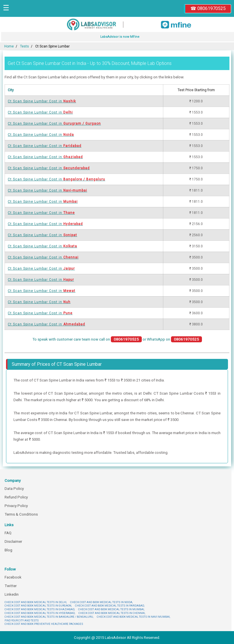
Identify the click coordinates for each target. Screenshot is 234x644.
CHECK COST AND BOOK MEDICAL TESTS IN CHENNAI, (112, 613)
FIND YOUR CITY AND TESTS (22, 620)
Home (9, 46)
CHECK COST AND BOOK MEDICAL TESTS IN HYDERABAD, (40, 613)
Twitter (11, 586)
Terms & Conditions (21, 514)
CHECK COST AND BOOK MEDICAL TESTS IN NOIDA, (101, 602)
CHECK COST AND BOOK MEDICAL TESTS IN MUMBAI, (111, 609)
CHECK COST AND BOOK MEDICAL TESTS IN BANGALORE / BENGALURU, (49, 617)
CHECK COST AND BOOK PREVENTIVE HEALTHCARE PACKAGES (44, 624)
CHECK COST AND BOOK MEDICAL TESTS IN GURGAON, (38, 606)
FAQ (8, 533)
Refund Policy (16, 497)
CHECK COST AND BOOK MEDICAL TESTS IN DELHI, (36, 602)
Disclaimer (13, 541)
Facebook (13, 577)
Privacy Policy (16, 506)
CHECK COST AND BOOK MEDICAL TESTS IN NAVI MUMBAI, (133, 617)
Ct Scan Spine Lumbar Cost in (42, 101)
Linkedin (12, 594)
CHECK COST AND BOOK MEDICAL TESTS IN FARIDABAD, (110, 606)
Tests (24, 46)
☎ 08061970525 (208, 8)
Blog (8, 550)
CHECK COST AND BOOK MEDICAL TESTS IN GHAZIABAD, (40, 609)
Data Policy (14, 489)
